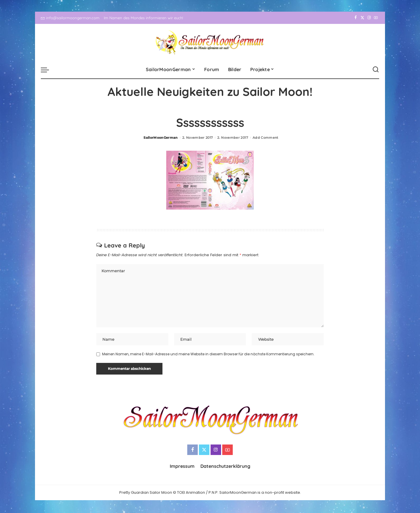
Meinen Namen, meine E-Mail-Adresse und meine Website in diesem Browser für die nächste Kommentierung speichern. (208, 355)
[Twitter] (362, 18)
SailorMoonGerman (161, 138)
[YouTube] (376, 18)
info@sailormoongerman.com (70, 18)
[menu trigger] (48, 70)
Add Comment (266, 138)
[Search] (376, 70)
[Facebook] (356, 18)
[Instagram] (369, 18)
